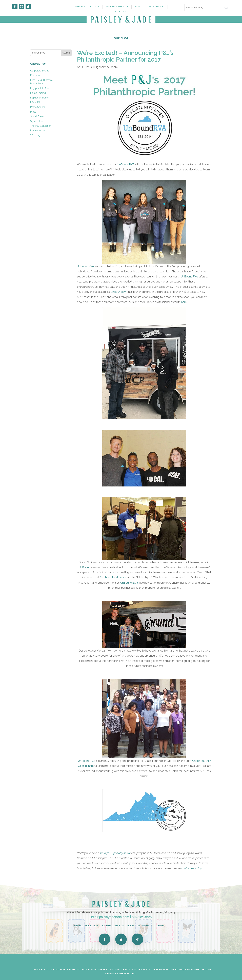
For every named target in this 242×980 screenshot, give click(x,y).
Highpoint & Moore (41, 88)
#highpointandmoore (113, 577)
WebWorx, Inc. (128, 974)
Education (36, 75)
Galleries (155, 6)
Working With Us (117, 6)
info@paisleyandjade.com (110, 917)
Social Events (37, 116)
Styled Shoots (38, 121)
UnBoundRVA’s (129, 583)
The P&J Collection (41, 126)
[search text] (207, 8)
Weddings (36, 135)
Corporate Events (40, 71)
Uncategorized (38, 131)
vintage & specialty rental (115, 853)
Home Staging (38, 93)
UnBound (85, 567)
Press (33, 112)
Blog (138, 6)
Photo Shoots (38, 107)
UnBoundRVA (126, 164)
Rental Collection (87, 6)
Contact (121, 11)
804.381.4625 (142, 917)
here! (185, 302)
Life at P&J (36, 102)
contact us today (192, 868)
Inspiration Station (40, 98)
